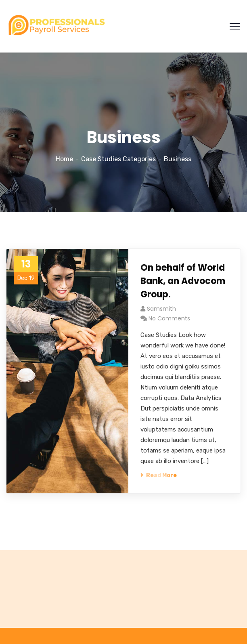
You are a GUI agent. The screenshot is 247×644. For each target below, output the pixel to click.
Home (64, 159)
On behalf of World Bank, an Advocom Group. (183, 281)
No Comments (169, 318)
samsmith (161, 309)
